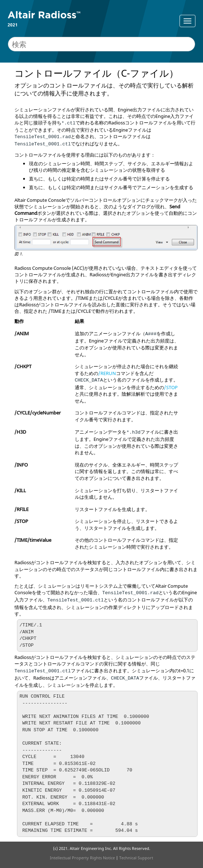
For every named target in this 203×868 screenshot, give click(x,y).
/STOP (171, 387)
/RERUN (107, 373)
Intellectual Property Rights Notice (82, 858)
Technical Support (136, 858)
